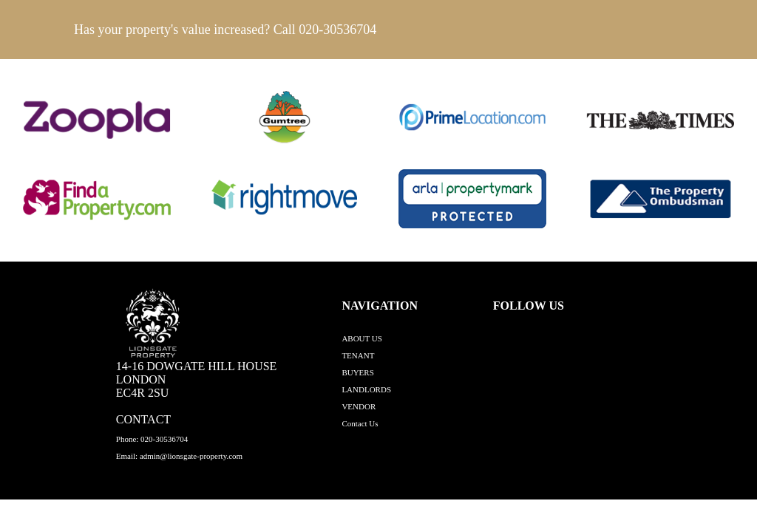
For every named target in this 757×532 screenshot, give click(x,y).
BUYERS (357, 372)
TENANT (358, 355)
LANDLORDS (366, 389)
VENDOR (359, 406)
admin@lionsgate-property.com (191, 456)
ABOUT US (362, 338)
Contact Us (360, 423)
